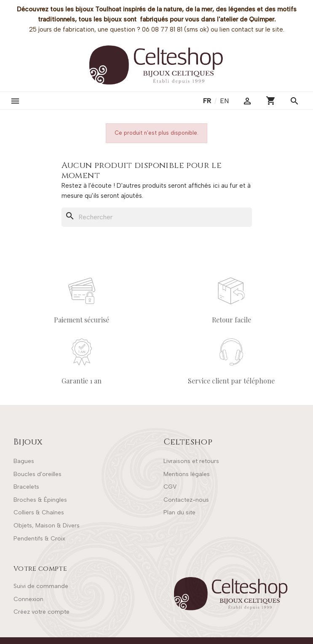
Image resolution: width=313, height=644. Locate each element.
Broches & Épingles (40, 500)
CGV (170, 487)
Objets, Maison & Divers (47, 526)
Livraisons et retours (191, 461)
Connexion (28, 599)
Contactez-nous (186, 500)
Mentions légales (187, 474)
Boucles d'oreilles (37, 474)
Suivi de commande (41, 586)
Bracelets (26, 487)
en (224, 101)
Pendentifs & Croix (39, 539)
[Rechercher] (157, 217)
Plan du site (179, 512)
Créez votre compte (41, 612)
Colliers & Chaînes (39, 512)
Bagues (24, 461)
